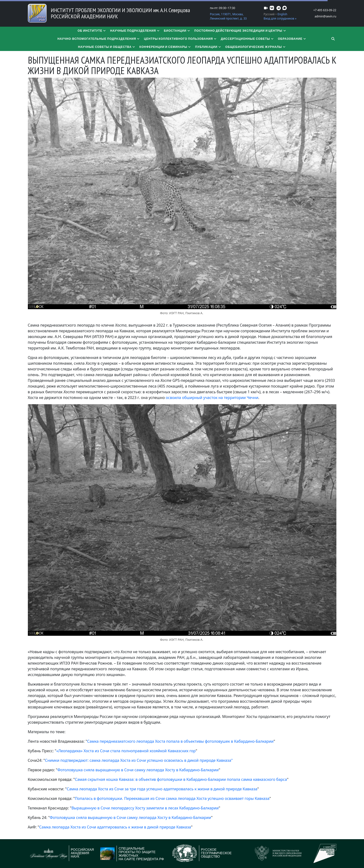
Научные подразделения (135, 31)
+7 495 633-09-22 (325, 10)
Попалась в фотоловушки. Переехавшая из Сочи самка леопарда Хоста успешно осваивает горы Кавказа (172, 798)
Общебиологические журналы (256, 47)
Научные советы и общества (107, 47)
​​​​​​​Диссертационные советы (247, 39)
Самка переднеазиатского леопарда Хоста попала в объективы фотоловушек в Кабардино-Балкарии (180, 741)
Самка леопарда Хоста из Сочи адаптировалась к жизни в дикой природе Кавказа (115, 827)
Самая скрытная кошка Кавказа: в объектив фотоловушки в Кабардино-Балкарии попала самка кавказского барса (181, 779)
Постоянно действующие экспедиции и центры (240, 31)
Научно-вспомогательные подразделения (99, 39)
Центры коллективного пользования (181, 39)
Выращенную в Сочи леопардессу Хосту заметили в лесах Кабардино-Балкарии (145, 808)
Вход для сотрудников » (280, 18)
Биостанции (177, 31)
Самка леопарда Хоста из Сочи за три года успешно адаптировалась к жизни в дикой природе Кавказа (162, 789)
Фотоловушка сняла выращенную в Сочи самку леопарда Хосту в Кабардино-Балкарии (138, 770)
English (282, 14)
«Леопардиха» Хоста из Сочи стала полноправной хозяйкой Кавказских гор (126, 751)
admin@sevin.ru (325, 16)
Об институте (92, 31)
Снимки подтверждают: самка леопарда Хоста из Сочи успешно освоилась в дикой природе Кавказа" (139, 760)
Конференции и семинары (165, 47)
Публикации (208, 47)
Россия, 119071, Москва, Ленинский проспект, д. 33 (228, 16)
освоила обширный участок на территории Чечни (212, 398)
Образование (292, 39)
